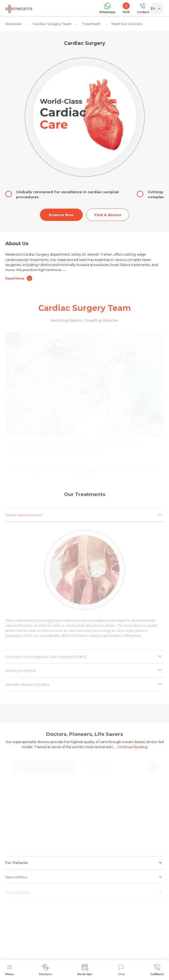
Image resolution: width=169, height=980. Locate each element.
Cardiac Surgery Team (52, 24)
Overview (14, 24)
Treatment (91, 24)
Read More (19, 278)
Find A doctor (108, 215)
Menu (10, 970)
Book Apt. (85, 970)
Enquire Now (61, 215)
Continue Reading (133, 747)
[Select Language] (157, 9)
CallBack (157, 970)
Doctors (46, 970)
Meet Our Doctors (127, 24)
